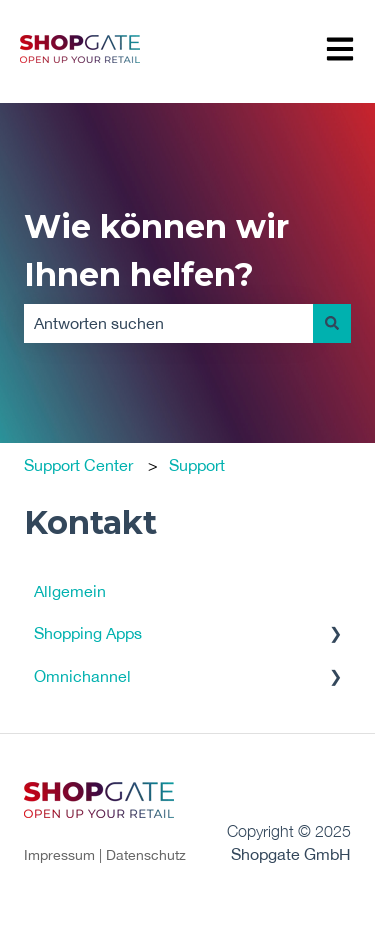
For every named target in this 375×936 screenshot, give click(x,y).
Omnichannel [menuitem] (82, 676)
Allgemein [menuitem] (70, 591)
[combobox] (168, 323)
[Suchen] (332, 323)
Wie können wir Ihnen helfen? (156, 250)
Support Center (78, 465)
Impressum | (65, 855)
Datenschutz (146, 855)
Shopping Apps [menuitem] (88, 633)
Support (197, 465)
